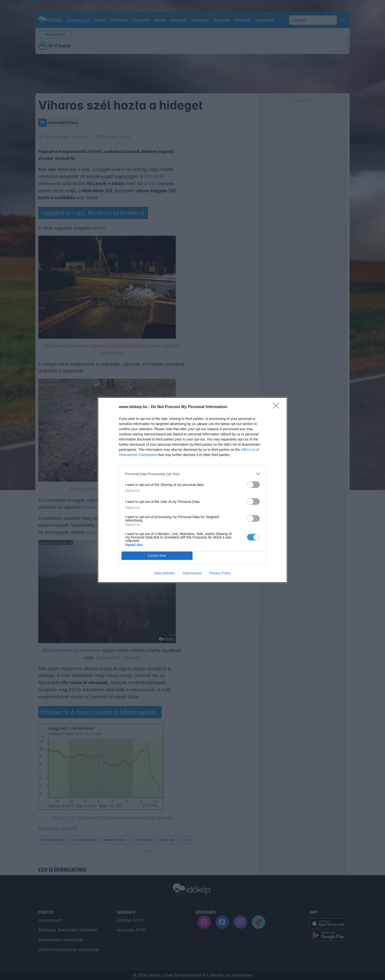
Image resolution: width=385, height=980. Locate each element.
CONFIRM (157, 556)
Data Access (192, 573)
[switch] (253, 485)
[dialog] (192, 490)
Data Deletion (165, 573)
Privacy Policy (220, 573)
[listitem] (192, 474)
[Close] (277, 407)
